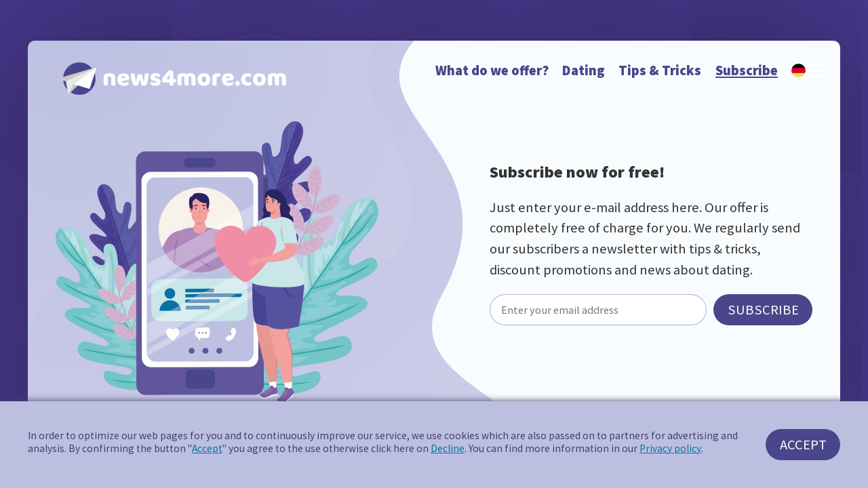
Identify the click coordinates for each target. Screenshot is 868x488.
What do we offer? (492, 70)
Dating (584, 70)
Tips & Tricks (660, 70)
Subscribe (747, 70)
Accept (207, 448)
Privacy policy (670, 448)
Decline (448, 448)
